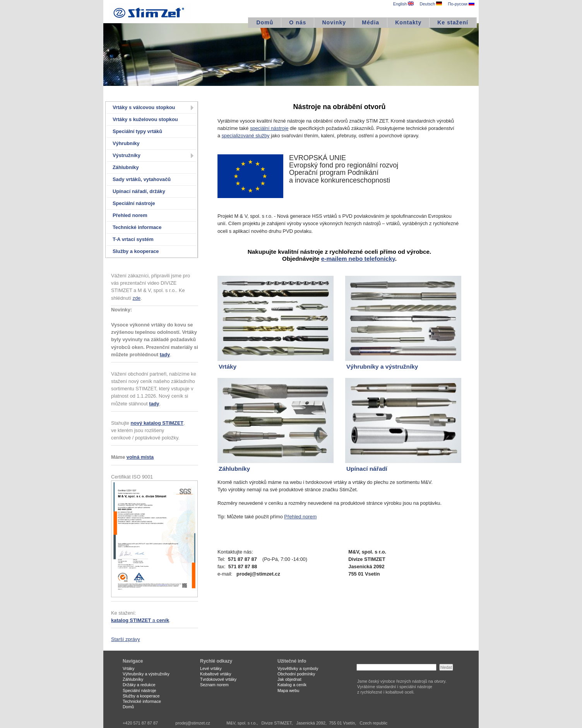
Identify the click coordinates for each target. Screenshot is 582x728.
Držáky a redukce (139, 685)
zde (137, 298)
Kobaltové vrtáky (216, 674)
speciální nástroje (269, 128)
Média (371, 22)
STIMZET (150, 12)
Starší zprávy (126, 639)
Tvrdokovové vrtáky (218, 679)
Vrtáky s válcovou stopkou (144, 107)
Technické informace (137, 227)
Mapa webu (288, 690)
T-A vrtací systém (133, 239)
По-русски (461, 4)
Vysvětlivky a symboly (298, 668)
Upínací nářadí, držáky (139, 191)
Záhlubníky (126, 167)
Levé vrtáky (211, 668)
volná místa (140, 457)
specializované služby (246, 136)
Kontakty (408, 22)
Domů (265, 22)
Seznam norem (214, 685)
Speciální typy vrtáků (137, 131)
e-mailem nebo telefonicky (358, 259)
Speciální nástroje (134, 203)
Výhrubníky (126, 143)
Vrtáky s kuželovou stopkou (145, 119)
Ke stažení (453, 22)
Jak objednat (289, 679)
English (404, 4)
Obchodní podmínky (296, 674)
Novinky (334, 22)
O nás (298, 22)
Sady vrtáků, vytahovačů (142, 179)
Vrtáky (128, 668)
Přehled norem (130, 215)
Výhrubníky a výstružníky (146, 674)
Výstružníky (127, 155)
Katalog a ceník (292, 685)
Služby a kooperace (136, 251)
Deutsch (431, 4)
